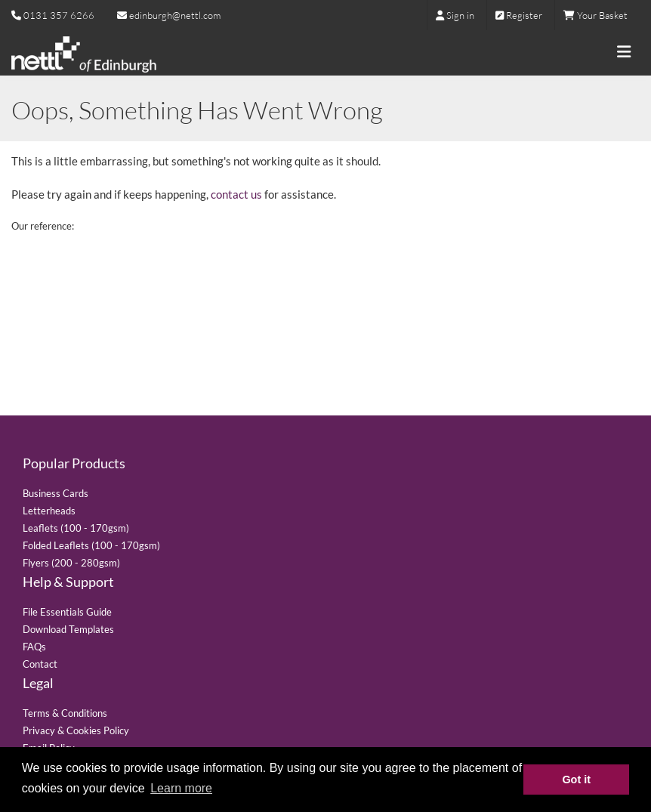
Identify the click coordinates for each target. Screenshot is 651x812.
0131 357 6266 (59, 15)
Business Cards (56, 493)
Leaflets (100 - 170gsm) (76, 528)
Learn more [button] (181, 788)
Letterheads (49, 511)
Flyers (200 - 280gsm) (71, 563)
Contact (40, 664)
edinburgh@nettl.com (169, 15)
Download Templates (68, 629)
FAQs (34, 647)
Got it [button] (576, 780)
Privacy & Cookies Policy (76, 730)
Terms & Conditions (65, 713)
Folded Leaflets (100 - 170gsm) (91, 545)
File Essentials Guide (67, 612)
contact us (236, 194)
